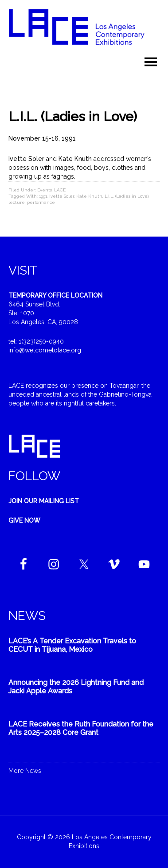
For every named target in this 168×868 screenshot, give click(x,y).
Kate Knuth (89, 196)
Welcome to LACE (84, 31)
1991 (43, 196)
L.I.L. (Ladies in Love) (127, 196)
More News (25, 771)
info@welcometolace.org (45, 350)
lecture (17, 202)
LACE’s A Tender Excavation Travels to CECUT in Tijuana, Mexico (72, 645)
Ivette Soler (62, 196)
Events (45, 190)
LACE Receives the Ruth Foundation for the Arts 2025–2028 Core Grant (81, 728)
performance (41, 202)
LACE (60, 190)
